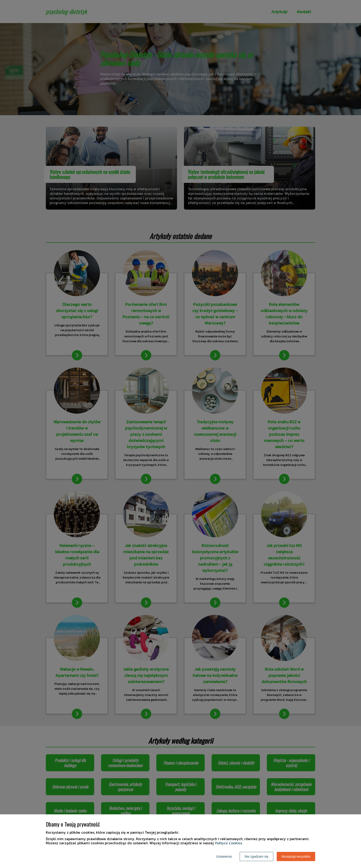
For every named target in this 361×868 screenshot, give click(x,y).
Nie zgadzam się (256, 856)
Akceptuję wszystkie (296, 856)
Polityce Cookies (228, 843)
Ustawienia (224, 856)
